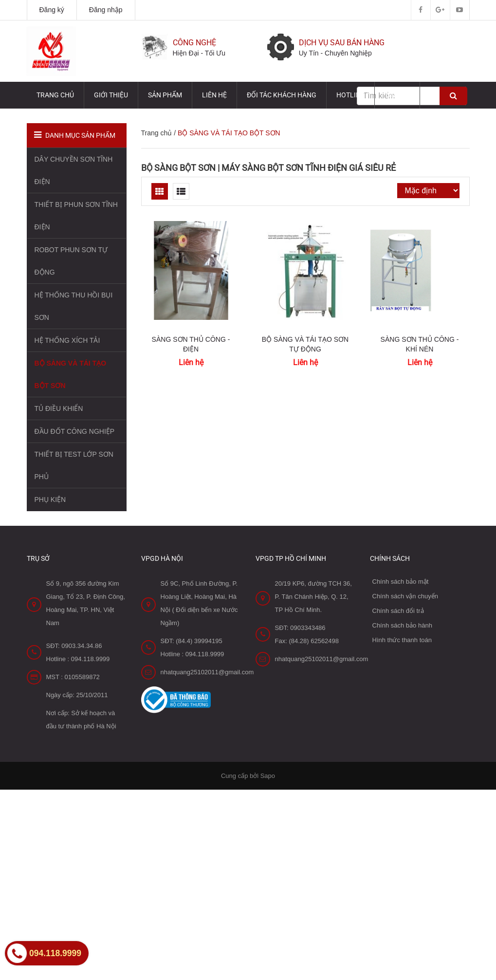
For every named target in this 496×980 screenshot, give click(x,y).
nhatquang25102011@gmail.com (207, 672)
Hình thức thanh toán (402, 640)
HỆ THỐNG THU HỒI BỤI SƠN (74, 306)
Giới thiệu (111, 95)
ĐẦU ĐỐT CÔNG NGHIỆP (75, 431)
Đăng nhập (106, 10)
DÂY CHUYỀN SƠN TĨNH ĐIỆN (74, 170)
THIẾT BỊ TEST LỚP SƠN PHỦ (74, 465)
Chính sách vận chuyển (405, 596)
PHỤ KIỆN (50, 499)
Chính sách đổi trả (398, 611)
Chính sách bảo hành (402, 625)
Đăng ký (52, 10)
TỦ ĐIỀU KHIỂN (59, 408)
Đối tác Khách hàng (282, 95)
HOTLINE (350, 95)
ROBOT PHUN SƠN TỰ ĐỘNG (71, 261)
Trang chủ (55, 95)
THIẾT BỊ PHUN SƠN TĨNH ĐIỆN (76, 216)
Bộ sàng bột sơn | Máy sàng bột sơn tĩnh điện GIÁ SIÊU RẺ (268, 168)
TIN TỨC (397, 95)
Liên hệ (214, 95)
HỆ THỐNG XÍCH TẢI (67, 340)
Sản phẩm (165, 95)
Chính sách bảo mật (401, 582)
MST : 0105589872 (73, 677)
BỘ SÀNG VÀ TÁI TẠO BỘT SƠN (71, 374)
